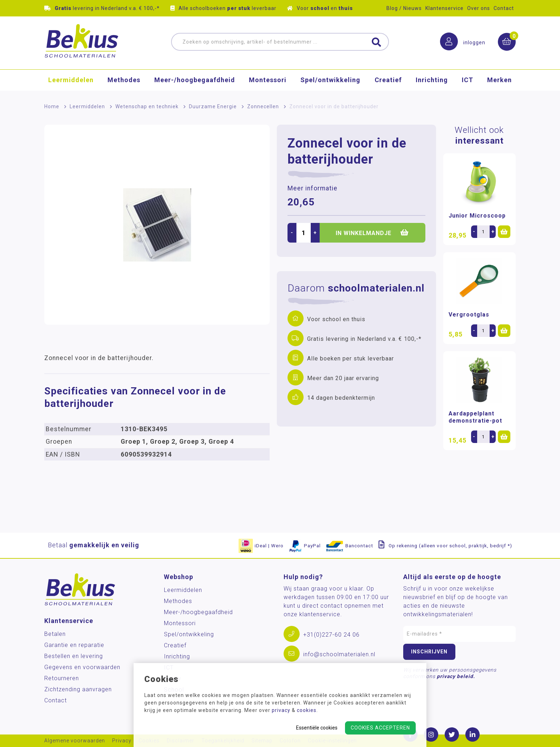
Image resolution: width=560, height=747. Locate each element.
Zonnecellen (263, 106)
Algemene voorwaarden (75, 741)
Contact (504, 8)
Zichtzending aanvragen (78, 689)
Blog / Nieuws (404, 8)
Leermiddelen (71, 80)
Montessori (268, 80)
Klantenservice (444, 8)
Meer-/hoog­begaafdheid (195, 80)
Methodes (124, 80)
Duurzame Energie (213, 106)
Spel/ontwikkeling (330, 80)
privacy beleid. (456, 676)
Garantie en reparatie (74, 645)
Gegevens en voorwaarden (82, 667)
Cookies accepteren (380, 728)
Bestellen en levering (74, 656)
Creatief (388, 80)
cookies (307, 710)
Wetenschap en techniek (147, 106)
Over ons (479, 8)
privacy (281, 710)
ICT (467, 80)
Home (52, 106)
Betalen (55, 634)
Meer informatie (312, 188)
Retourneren (62, 678)
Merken (499, 80)
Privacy (122, 741)
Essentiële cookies (317, 728)
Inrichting (432, 80)
